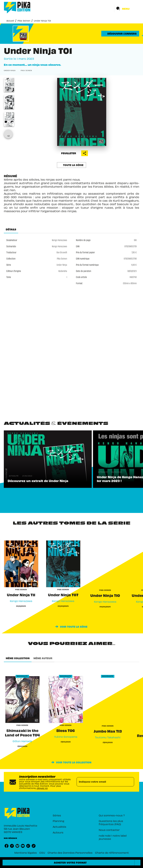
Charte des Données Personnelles (70, 853)
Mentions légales (26, 853)
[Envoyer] (130, 782)
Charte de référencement (112, 853)
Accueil (10, 21)
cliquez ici (42, 788)
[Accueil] (17, 8)
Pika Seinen (24, 21)
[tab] (11, 229)
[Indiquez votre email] (101, 782)
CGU (42, 853)
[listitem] (7, 846)
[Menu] (127, 9)
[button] (120, 34)
